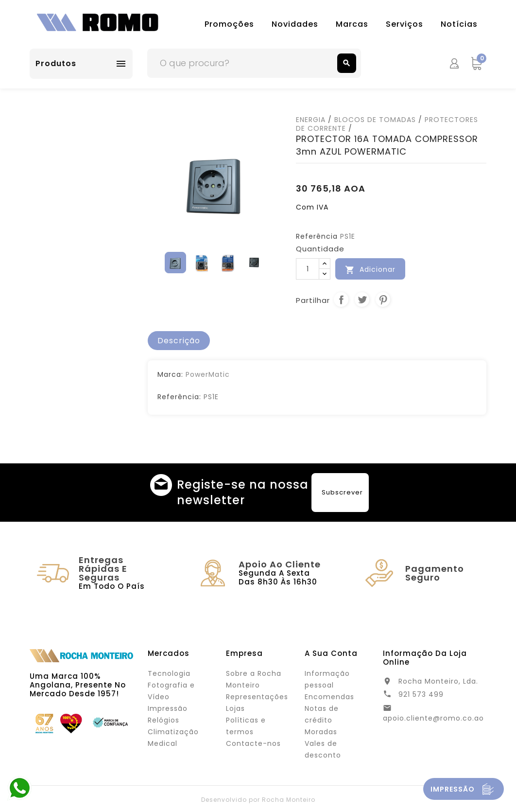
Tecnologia (169, 673)
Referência (317, 236)
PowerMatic (208, 374)
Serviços (404, 24)
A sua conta (331, 653)
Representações (257, 697)
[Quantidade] (308, 269)
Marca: (170, 374)
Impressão (168, 708)
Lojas (235, 708)
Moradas (321, 732)
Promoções (229, 24)
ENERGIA (311, 120)
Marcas (352, 24)
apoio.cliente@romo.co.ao (433, 718)
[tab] (179, 341)
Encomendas (329, 697)
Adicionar (370, 270)
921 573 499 (421, 694)
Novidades (295, 24)
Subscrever (342, 492)
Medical (163, 743)
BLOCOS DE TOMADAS (375, 120)
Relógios (163, 720)
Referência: (179, 397)
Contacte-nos (253, 743)
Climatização (173, 732)
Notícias (459, 24)
